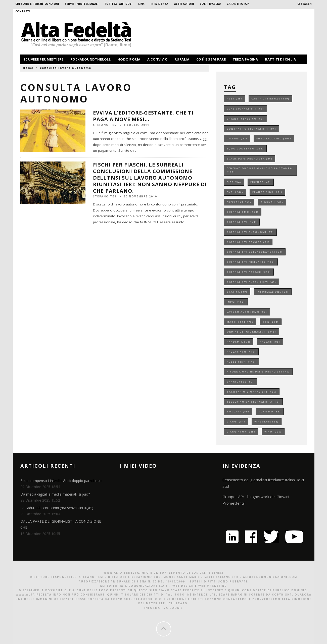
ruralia (182, 59)
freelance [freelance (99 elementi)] (239, 202)
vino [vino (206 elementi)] (273, 432)
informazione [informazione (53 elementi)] (273, 292)
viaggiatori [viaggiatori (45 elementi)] (241, 432)
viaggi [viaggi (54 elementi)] (236, 422)
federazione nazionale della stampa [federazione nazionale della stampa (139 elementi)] (259, 170)
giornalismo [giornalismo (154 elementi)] (243, 212)
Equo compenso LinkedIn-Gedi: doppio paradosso (61, 481)
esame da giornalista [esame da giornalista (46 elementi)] (250, 159)
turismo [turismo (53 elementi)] (270, 412)
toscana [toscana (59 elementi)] (238, 412)
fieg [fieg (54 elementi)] (234, 182)
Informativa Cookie (164, 608)
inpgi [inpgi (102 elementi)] (236, 302)
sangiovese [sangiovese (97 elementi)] (240, 382)
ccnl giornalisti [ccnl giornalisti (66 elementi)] (245, 109)
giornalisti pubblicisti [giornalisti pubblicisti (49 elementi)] (251, 282)
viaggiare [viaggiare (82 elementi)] (267, 422)
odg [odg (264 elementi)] (271, 322)
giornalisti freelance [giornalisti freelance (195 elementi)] (251, 262)
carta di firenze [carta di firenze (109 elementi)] (270, 99)
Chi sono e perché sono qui (37, 4)
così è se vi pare (211, 59)
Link (142, 4)
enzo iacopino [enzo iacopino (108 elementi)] (274, 139)
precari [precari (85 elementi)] (270, 342)
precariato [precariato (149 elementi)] (241, 352)
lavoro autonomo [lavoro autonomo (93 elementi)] (247, 312)
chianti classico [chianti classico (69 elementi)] (245, 119)
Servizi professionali (82, 4)
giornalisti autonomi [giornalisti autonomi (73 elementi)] (250, 232)
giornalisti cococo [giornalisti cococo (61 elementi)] (248, 242)
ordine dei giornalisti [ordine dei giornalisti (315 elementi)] (251, 332)
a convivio (157, 59)
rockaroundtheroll (91, 59)
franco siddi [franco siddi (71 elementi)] (267, 192)
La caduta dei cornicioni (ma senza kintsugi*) (57, 508)
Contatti (23, 11)
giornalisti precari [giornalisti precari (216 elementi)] (249, 272)
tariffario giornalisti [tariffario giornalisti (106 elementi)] (252, 392)
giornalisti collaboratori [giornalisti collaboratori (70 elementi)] (255, 252)
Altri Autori (184, 4)
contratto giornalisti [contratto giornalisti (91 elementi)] (251, 129)
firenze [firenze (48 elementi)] (261, 182)
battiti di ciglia (281, 59)
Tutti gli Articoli (118, 4)
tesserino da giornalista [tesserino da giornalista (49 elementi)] (253, 402)
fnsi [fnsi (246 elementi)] (235, 192)
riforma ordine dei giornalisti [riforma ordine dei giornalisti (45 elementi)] (258, 372)
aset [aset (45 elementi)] (235, 99)
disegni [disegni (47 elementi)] (237, 139)
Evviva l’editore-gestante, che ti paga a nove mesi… (143, 116)
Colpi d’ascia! (210, 4)
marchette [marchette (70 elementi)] (240, 322)
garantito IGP (238, 4)
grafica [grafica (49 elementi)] (237, 292)
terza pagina (245, 59)
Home (28, 68)
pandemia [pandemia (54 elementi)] (239, 342)
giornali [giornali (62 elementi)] (272, 202)
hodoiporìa (129, 59)
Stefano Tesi (105, 125)
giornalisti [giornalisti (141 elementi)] (242, 222)
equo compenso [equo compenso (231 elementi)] (245, 149)
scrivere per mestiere (43, 59)
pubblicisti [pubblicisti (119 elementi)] (241, 362)
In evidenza (159, 4)
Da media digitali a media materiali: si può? (55, 494)
